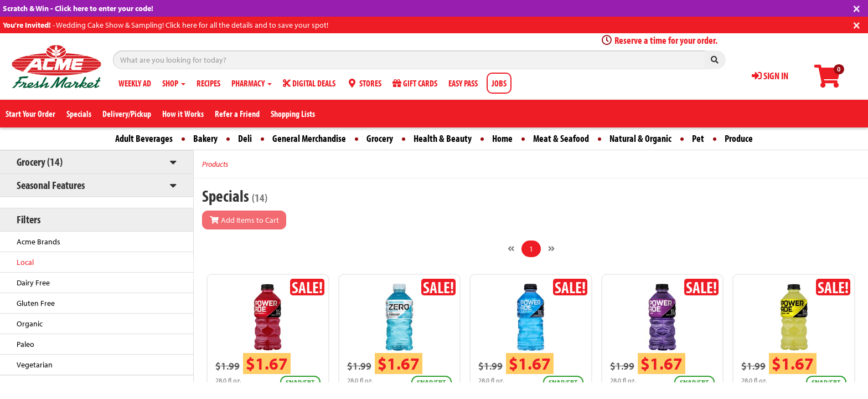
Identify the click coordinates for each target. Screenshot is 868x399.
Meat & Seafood (561, 138)
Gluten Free (36, 303)
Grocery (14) (40, 162)
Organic (30, 324)
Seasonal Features (51, 185)
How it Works (183, 114)
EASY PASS (463, 83)
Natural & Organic (640, 138)
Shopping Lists (293, 114)
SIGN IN (770, 76)
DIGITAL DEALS (309, 83)
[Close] (857, 7)
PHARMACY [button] (252, 83)
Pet (698, 138)
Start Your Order (30, 114)
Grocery (380, 138)
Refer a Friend (237, 114)
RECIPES (208, 83)
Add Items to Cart (244, 220)
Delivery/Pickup (127, 114)
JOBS (499, 83)
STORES (364, 83)
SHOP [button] (174, 83)
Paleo (25, 344)
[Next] (551, 249)
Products (215, 164)
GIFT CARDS (415, 83)
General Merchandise (309, 138)
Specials (79, 114)
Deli (245, 138)
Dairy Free (33, 283)
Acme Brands (38, 242)
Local (25, 262)
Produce (739, 138)
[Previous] (511, 249)
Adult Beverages (144, 138)
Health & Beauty (443, 138)
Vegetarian (35, 365)
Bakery (205, 138)
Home (502, 138)
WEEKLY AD (135, 83)
